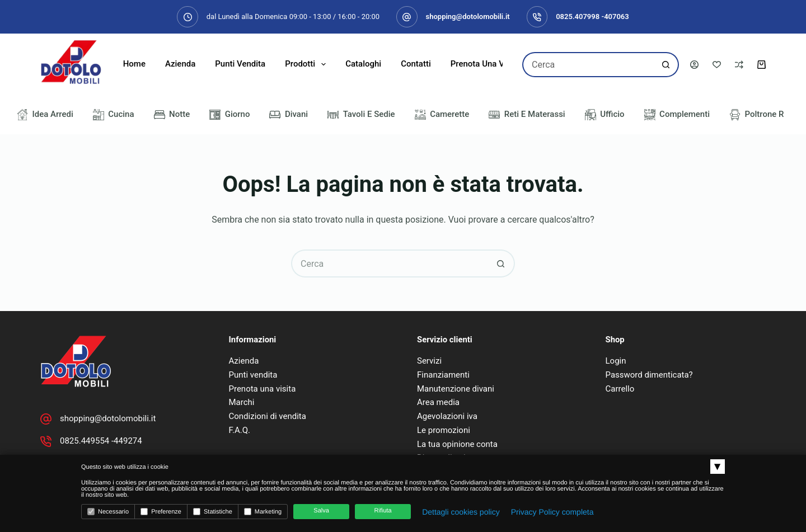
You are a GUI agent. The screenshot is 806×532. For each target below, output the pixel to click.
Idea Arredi (45, 115)
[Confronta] (739, 65)
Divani (289, 115)
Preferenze (161, 512)
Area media (438, 402)
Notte (172, 115)
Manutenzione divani (456, 389)
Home (134, 64)
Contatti (416, 64)
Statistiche (213, 512)
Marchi (242, 402)
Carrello (620, 389)
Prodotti (308, 64)
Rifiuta (383, 511)
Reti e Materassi (527, 115)
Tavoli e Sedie (361, 115)
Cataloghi (363, 64)
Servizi (429, 361)
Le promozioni (444, 430)
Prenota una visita (486, 64)
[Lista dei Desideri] (717, 65)
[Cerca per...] (588, 65)
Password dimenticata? (649, 375)
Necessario (108, 512)
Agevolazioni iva (447, 416)
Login (616, 361)
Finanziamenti (443, 375)
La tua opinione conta (457, 444)
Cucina (114, 115)
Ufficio (605, 115)
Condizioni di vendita (268, 416)
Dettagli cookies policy (461, 512)
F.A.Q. (240, 430)
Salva (321, 511)
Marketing (263, 512)
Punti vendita (253, 375)
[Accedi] (694, 65)
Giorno (229, 115)
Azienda (180, 64)
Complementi (677, 115)
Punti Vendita (240, 64)
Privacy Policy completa (552, 512)
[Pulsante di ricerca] (666, 65)
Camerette (442, 115)
